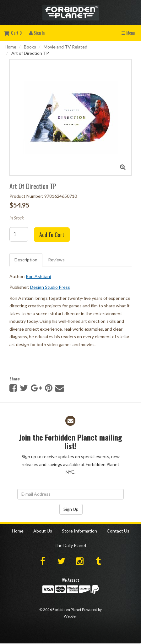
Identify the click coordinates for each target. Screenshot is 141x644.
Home (11, 47)
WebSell (71, 616)
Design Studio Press (50, 287)
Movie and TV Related (65, 47)
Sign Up (71, 509)
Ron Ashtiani (38, 276)
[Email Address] (70, 494)
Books (30, 47)
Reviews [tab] (56, 260)
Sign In (37, 33)
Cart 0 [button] (13, 33)
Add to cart (52, 235)
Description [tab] (26, 260)
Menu (128, 33)
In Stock (17, 218)
